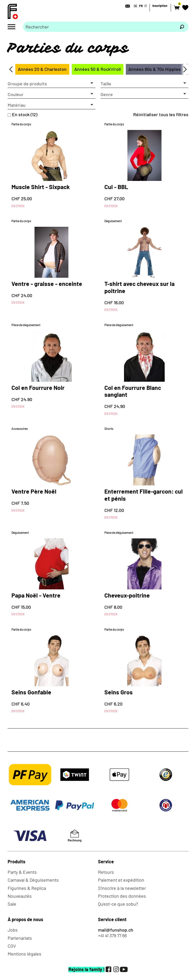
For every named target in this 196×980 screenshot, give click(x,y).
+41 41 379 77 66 (112, 936)
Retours (106, 872)
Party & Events (22, 872)
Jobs (13, 930)
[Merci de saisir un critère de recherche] (99, 27)
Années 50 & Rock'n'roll (97, 69)
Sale (12, 904)
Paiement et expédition (121, 880)
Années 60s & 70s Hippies (155, 69)
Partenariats (20, 938)
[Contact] (126, 6)
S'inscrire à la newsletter (122, 888)
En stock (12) (25, 115)
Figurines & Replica (27, 888)
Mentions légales (24, 954)
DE (136, 6)
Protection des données (122, 896)
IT (146, 6)
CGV (12, 946)
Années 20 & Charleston (42, 69)
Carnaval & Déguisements (33, 880)
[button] (52, 84)
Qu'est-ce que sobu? (118, 904)
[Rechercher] (182, 27)
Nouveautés (20, 896)
